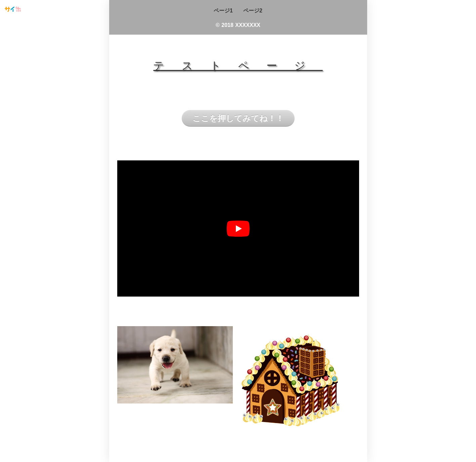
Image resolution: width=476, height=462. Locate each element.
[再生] (238, 229)
